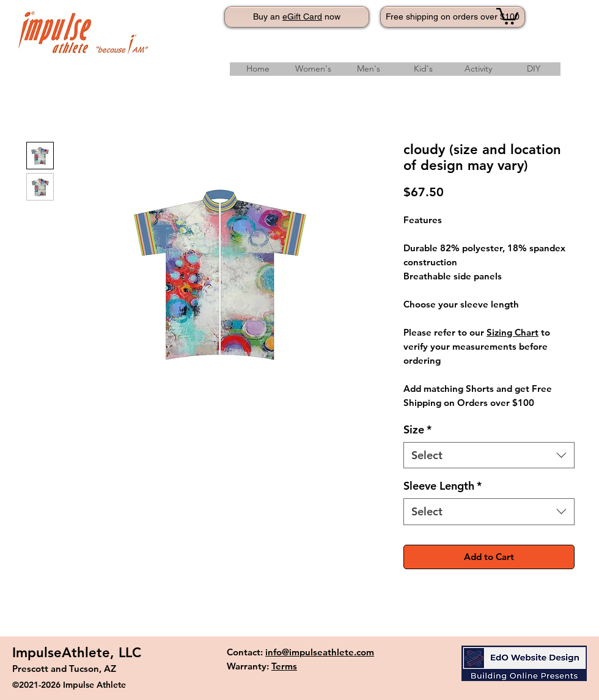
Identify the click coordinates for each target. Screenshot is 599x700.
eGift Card (302, 17)
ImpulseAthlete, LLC (77, 653)
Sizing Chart (513, 332)
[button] (507, 15)
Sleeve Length (443, 486)
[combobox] (489, 455)
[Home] (258, 69)
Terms (284, 666)
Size (417, 429)
